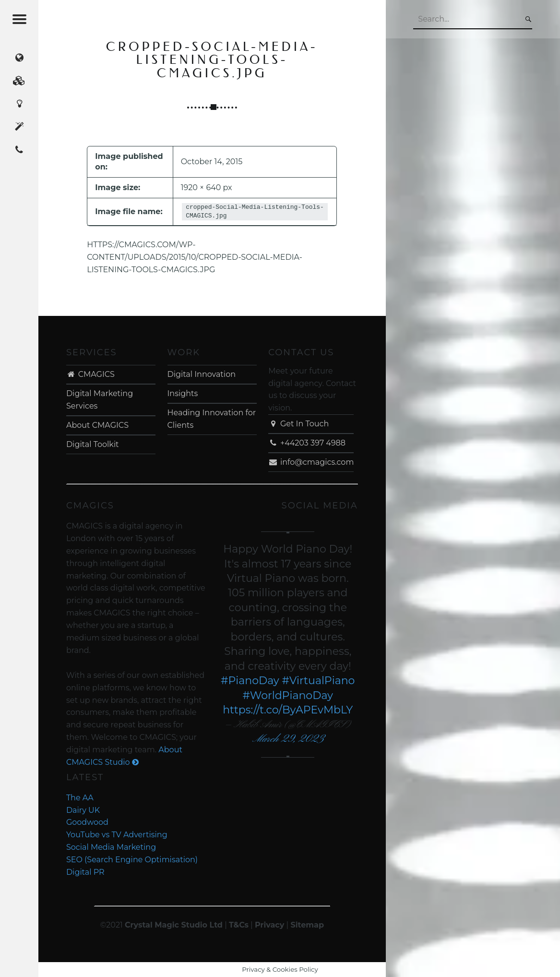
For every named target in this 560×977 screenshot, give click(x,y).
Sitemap (307, 925)
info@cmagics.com (311, 462)
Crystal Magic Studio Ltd (174, 925)
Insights (183, 393)
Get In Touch (298, 424)
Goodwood (87, 822)
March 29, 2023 (288, 739)
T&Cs (239, 925)
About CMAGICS (97, 425)
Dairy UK (83, 810)
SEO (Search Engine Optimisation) (132, 860)
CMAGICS (90, 374)
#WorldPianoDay (288, 695)
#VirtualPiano (319, 681)
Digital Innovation (202, 374)
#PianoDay (250, 681)
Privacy (269, 925)
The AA (80, 798)
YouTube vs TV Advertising (117, 835)
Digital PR (85, 872)
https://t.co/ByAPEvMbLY (288, 710)
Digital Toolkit (93, 444)
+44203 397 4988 (307, 443)
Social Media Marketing (111, 847)
